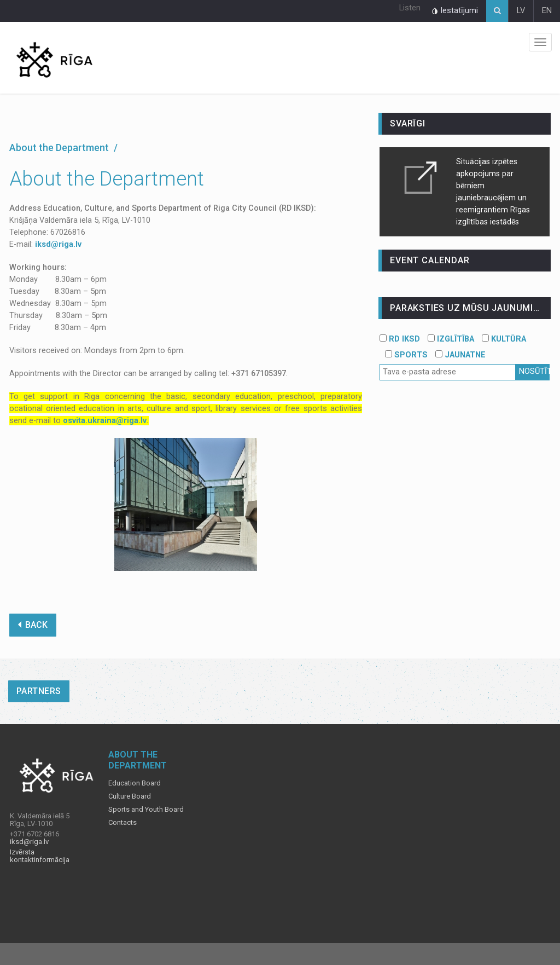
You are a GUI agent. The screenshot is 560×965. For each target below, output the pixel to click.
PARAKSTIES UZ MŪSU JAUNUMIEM (468, 308)
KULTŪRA (504, 339)
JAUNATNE (460, 355)
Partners (39, 691)
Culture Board (130, 796)
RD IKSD (400, 339)
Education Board (135, 783)
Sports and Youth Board (146, 810)
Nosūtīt (534, 371)
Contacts (122, 823)
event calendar (430, 260)
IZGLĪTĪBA (451, 339)
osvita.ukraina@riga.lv (105, 421)
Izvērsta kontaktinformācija (40, 856)
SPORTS (406, 355)
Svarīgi (408, 123)
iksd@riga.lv (58, 244)
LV (521, 11)
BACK (33, 625)
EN (547, 11)
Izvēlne (540, 42)
